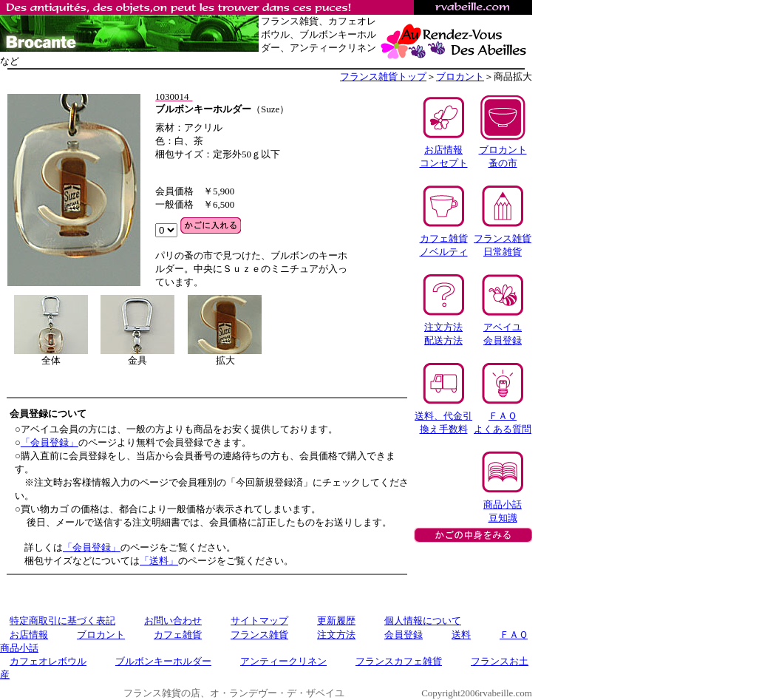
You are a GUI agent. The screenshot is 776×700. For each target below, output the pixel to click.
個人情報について (423, 621)
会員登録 (404, 635)
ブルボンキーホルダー (163, 661)
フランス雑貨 (259, 635)
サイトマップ (259, 621)
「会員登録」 (50, 442)
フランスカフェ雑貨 (399, 661)
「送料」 (159, 561)
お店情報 (29, 635)
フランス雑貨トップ (383, 77)
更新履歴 (336, 621)
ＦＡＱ (514, 635)
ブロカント (460, 77)
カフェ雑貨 (178, 635)
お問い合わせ (173, 621)
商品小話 (19, 648)
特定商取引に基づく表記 (62, 621)
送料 (461, 635)
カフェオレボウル (48, 661)
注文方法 (336, 635)
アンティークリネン (283, 661)
